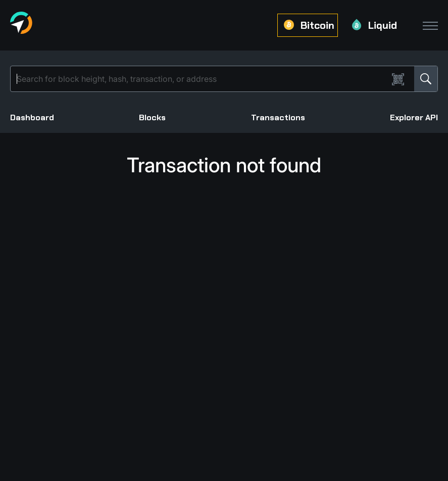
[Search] (201, 79)
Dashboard (32, 117)
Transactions (278, 117)
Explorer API (414, 117)
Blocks (152, 117)
